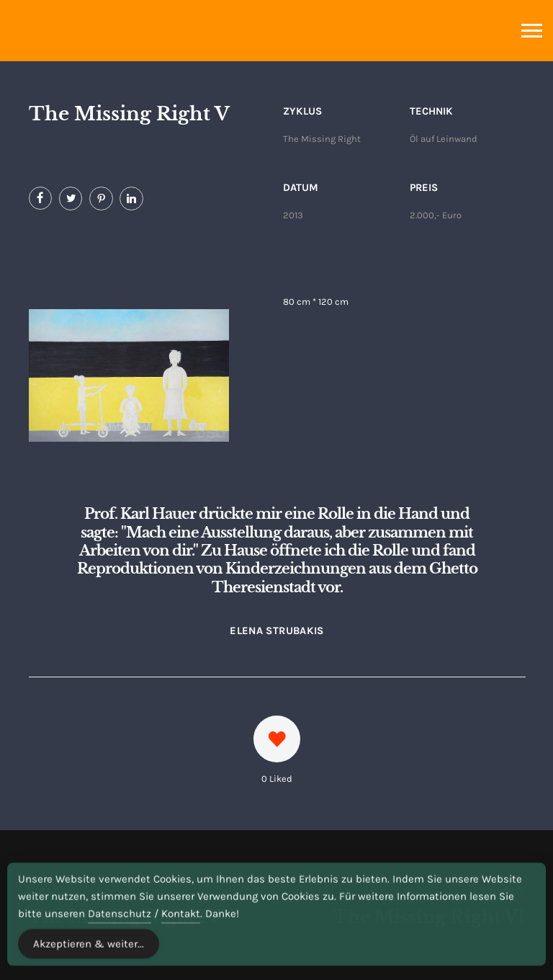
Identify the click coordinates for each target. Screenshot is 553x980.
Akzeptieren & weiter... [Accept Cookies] (89, 962)
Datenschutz (120, 932)
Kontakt (181, 932)
